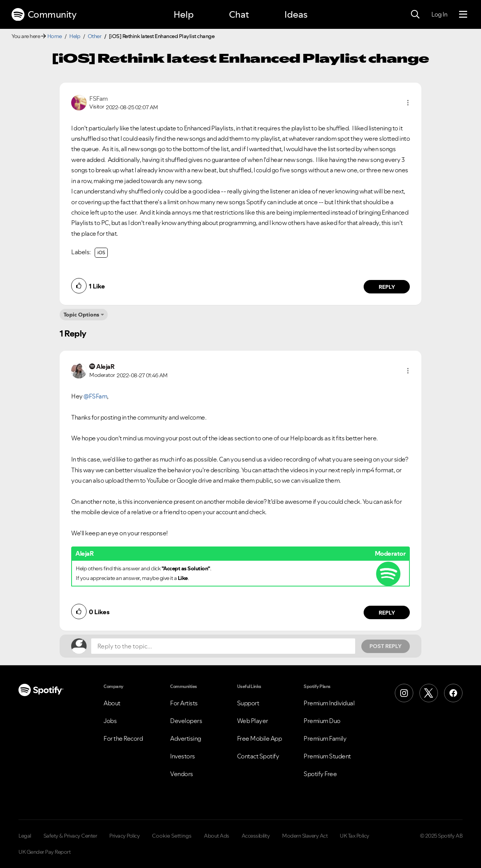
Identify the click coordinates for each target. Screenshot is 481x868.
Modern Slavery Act (305, 836)
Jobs (110, 721)
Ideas (296, 14)
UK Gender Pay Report (44, 852)
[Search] (415, 15)
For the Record (123, 738)
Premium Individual (329, 703)
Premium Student (327, 756)
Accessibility (256, 836)
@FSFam (95, 396)
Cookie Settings (172, 836)
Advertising (186, 738)
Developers (186, 721)
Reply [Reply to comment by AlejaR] (387, 613)
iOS (101, 252)
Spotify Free (320, 774)
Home (55, 36)
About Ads (217, 836)
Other (95, 36)
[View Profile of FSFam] (99, 98)
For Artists (184, 703)
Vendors (182, 774)
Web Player (253, 721)
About (112, 703)
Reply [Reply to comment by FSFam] (387, 287)
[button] (408, 103)
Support (248, 703)
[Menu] (463, 15)
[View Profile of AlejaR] (105, 367)
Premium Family (325, 738)
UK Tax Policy (355, 836)
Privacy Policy (124, 836)
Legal (25, 836)
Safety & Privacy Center (70, 836)
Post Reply (386, 646)
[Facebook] (453, 693)
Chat (239, 14)
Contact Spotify (258, 756)
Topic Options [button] (81, 315)
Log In (439, 14)
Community (44, 15)
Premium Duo (322, 721)
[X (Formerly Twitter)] (429, 693)
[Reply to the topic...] (223, 646)
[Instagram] (404, 693)
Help (184, 14)
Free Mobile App (260, 738)
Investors (183, 756)
